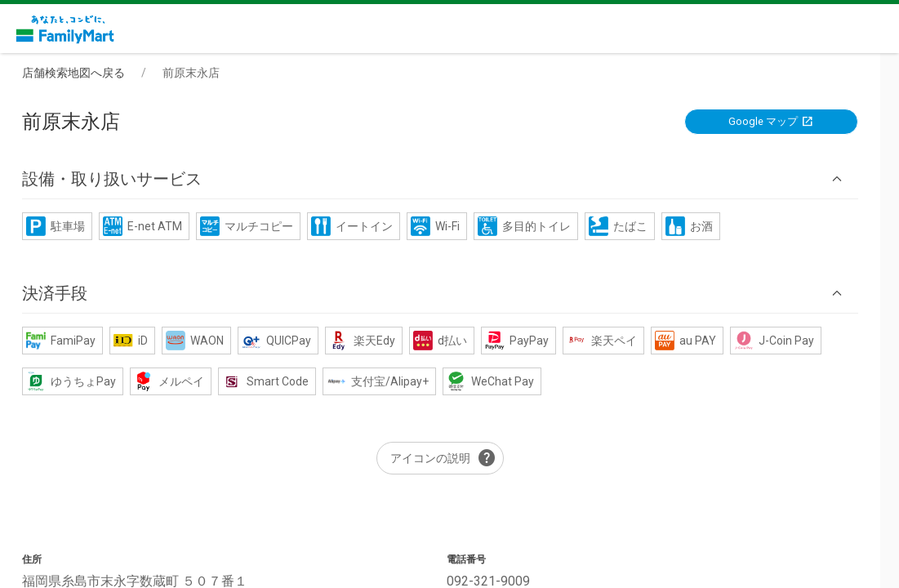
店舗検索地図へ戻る (83, 73)
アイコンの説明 (453, 459)
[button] (450, 179)
